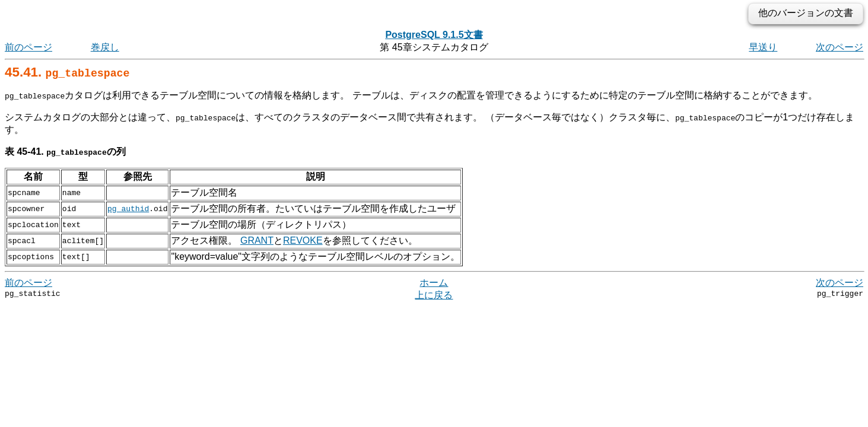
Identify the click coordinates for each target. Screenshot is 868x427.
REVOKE (303, 240)
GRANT (257, 240)
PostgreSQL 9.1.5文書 (434, 35)
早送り (763, 47)
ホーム (434, 283)
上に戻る (434, 295)
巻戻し (105, 47)
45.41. (67, 72)
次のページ (840, 47)
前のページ (28, 47)
